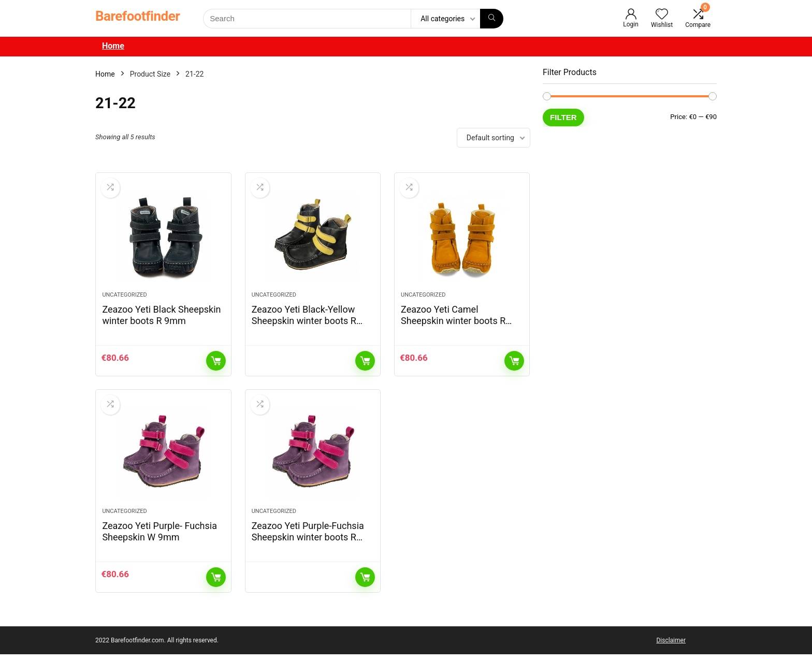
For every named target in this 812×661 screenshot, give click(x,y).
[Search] (492, 19)
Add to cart (216, 364)
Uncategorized (124, 298)
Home (113, 46)
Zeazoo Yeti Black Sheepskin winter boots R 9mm (161, 318)
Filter (563, 117)
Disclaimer (671, 647)
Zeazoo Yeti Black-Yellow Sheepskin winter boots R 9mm (304, 324)
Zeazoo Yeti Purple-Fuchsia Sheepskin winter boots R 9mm (308, 544)
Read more (365, 364)
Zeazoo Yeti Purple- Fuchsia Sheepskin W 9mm (160, 538)
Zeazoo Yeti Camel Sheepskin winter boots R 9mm (453, 324)
